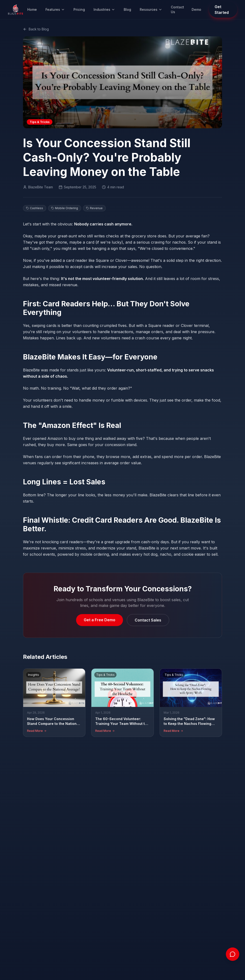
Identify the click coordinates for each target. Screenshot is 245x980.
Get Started (222, 10)
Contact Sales (148, 620)
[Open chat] (233, 954)
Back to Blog (36, 29)
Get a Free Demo (100, 620)
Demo (196, 9)
